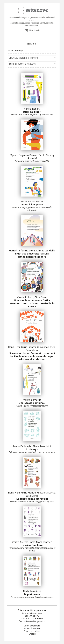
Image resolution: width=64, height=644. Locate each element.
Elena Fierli (14, 347)
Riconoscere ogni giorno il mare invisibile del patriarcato (32, 209)
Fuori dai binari (32, 112)
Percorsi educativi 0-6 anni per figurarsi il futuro (32, 502)
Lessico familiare (32, 545)
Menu (32, 44)
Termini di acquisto (32, 628)
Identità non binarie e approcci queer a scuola (32, 115)
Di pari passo (32, 594)
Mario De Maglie (22, 446)
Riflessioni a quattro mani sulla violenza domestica (32, 452)
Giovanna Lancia (46, 347)
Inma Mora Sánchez (41, 542)
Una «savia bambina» (32, 403)
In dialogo (32, 449)
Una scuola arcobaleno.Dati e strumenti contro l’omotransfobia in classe (32, 303)
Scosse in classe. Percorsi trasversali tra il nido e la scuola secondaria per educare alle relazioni (32, 356)
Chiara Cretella (20, 542)
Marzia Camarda (32, 400)
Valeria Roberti (32, 109)
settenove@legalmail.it (34, 621)
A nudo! (32, 158)
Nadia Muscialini (42, 446)
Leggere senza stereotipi (32, 499)
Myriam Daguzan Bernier (24, 155)
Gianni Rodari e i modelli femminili (32, 406)
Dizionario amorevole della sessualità (32, 161)
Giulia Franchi (29, 347)
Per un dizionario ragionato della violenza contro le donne (32, 549)
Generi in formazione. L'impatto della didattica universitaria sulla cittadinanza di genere (32, 254)
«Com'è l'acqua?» (32, 204)
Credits (32, 634)
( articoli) (32, 30)
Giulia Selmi (41, 297)
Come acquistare (32, 626)
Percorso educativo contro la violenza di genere (32, 597)
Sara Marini (32, 350)
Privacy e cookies (32, 631)
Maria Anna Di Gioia (32, 201)
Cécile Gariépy (47, 155)
